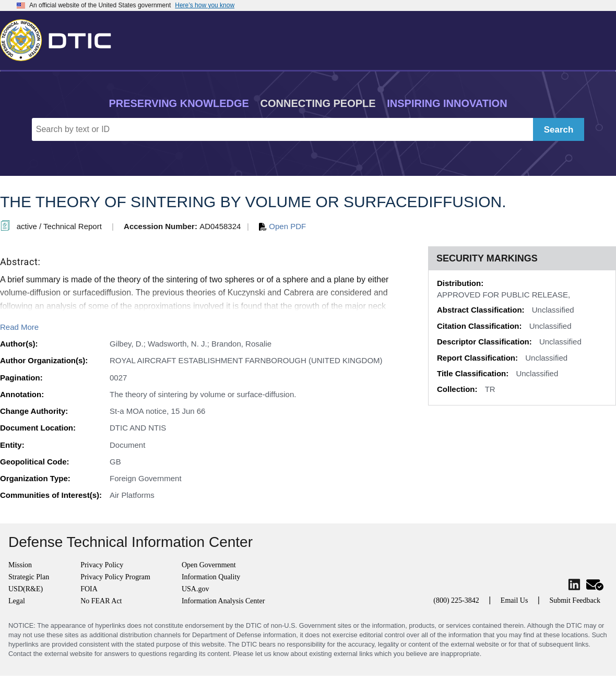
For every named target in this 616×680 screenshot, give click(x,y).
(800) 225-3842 (456, 600)
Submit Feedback (575, 600)
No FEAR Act (101, 601)
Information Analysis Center (223, 601)
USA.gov (196, 589)
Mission (20, 565)
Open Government (209, 565)
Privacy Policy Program (115, 577)
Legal (17, 601)
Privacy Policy (102, 565)
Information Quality (211, 577)
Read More (19, 327)
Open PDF (282, 226)
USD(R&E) (26, 589)
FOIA (89, 589)
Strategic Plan (29, 577)
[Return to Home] (60, 38)
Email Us (514, 600)
